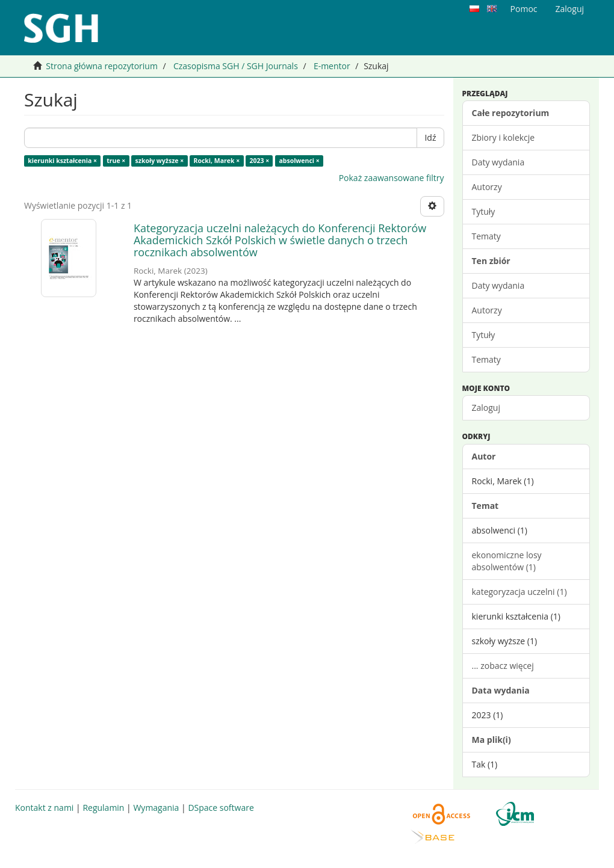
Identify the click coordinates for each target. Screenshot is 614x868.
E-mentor (332, 66)
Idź (430, 137)
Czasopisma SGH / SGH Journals (236, 66)
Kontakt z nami (44, 808)
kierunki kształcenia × (62, 161)
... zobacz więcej (503, 666)
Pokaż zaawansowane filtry (392, 178)
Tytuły (484, 211)
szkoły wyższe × (160, 161)
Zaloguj (486, 408)
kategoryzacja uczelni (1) (519, 592)
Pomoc (524, 9)
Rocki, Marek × (216, 161)
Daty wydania (498, 162)
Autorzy (487, 187)
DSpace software (221, 808)
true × (116, 161)
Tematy (486, 236)
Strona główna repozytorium (102, 66)
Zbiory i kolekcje (504, 137)
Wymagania (156, 808)
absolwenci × (299, 161)
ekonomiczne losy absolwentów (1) (507, 561)
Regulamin (103, 808)
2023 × (259, 161)
